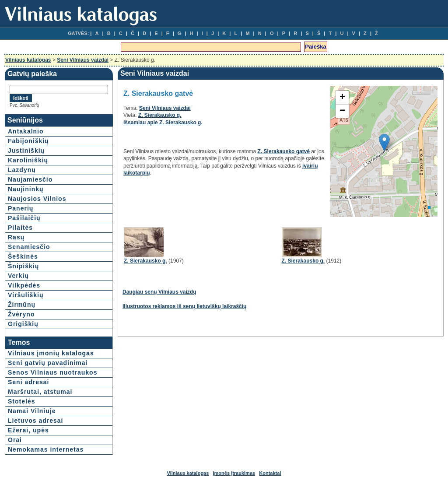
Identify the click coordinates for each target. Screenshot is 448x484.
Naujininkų (26, 189)
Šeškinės (23, 256)
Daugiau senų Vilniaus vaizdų (159, 292)
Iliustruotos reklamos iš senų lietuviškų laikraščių (184, 306)
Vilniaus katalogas (28, 60)
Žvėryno (21, 314)
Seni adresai (29, 382)
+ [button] (342, 98)
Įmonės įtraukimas (234, 473)
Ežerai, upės (28, 430)
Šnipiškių (23, 266)
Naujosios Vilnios (37, 199)
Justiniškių (26, 151)
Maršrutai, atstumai (40, 392)
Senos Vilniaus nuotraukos (52, 372)
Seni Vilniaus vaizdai (83, 60)
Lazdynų (22, 170)
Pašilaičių (24, 218)
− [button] (342, 111)
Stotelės (21, 401)
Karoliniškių (28, 160)
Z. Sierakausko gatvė (284, 151)
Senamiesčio (29, 247)
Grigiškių (23, 324)
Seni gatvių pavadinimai (48, 363)
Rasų (16, 237)
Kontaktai (270, 473)
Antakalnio (26, 131)
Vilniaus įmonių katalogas (51, 353)
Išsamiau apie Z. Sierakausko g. (163, 123)
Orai (15, 440)
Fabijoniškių (28, 141)
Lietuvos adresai (36, 421)
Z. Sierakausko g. (160, 115)
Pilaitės (20, 228)
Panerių (21, 208)
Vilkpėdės (24, 285)
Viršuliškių (26, 295)
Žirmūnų (22, 305)
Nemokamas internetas (46, 449)
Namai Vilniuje (32, 411)
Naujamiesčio (30, 179)
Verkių (18, 276)
